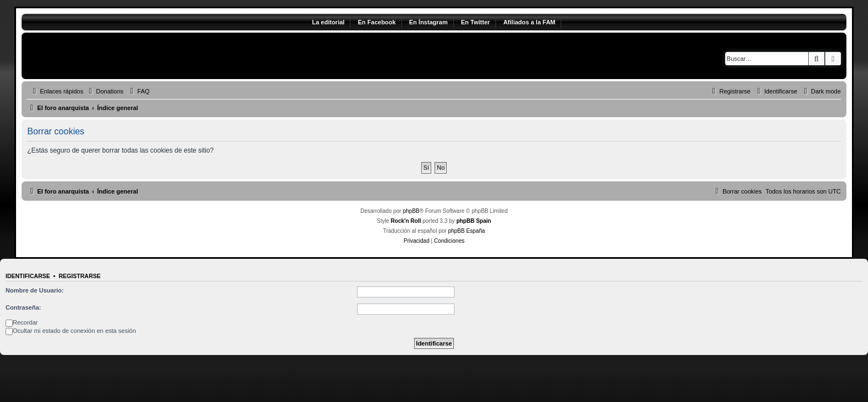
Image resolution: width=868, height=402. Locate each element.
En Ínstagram (428, 22)
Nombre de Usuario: (35, 290)
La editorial (329, 22)
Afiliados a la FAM (529, 22)
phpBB (411, 211)
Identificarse (28, 276)
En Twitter (476, 22)
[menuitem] (105, 91)
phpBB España (466, 231)
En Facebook (376, 22)
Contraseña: (23, 307)
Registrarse (80, 276)
